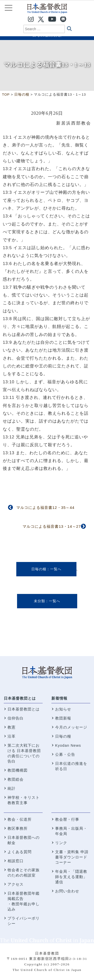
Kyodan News (68, 745)
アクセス (16, 884)
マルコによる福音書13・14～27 (52, 526)
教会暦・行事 (67, 819)
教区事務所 (18, 828)
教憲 (12, 727)
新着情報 (59, 698)
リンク (61, 843)
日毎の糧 (39, 569)
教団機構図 (18, 770)
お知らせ (63, 709)
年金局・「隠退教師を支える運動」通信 (71, 877)
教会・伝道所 (20, 819)
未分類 (39, 601)
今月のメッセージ (71, 727)
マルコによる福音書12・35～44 (45, 507)
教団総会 (16, 779)
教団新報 (63, 718)
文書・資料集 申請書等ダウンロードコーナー (72, 857)
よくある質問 (20, 852)
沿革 (12, 736)
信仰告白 (16, 718)
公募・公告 (65, 754)
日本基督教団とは (20, 698)
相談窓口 (16, 861)
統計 (12, 788)
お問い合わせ (67, 891)
